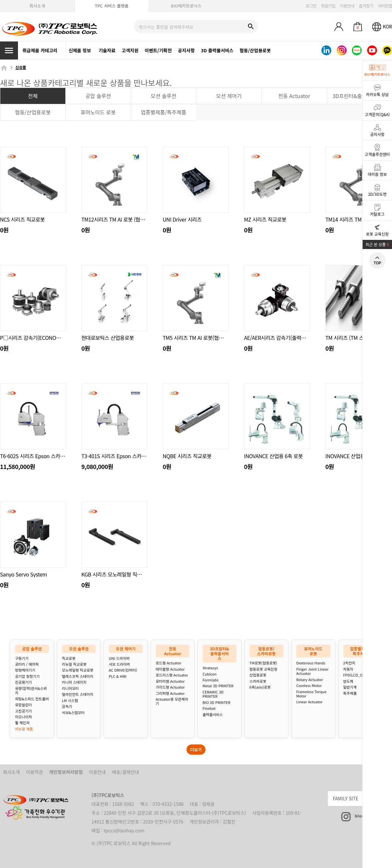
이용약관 (35, 772)
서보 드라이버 (119, 664)
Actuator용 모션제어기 (172, 701)
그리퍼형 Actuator (170, 693)
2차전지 (349, 663)
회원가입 (328, 6)
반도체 (348, 681)
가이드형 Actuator (170, 687)
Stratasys (210, 668)
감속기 (67, 706)
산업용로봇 (258, 675)
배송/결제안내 (126, 772)
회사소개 (37, 6)
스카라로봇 (258, 681)
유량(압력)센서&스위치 (31, 691)
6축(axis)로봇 (260, 687)
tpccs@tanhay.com (124, 830)
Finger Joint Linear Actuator (312, 671)
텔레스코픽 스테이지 (78, 676)
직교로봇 (69, 658)
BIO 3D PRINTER (216, 702)
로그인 (311, 6)
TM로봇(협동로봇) (263, 663)
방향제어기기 (25, 670)
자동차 (348, 669)
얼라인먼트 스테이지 (78, 694)
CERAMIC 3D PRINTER (213, 694)
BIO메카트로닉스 (186, 6)
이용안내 (347, 6)
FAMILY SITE (362, 797)
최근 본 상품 (377, 244)
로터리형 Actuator (170, 681)
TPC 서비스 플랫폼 (112, 6)
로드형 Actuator (169, 663)
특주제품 (350, 693)
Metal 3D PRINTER (218, 686)
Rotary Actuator (310, 680)
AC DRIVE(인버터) (123, 670)
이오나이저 (23, 717)
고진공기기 (23, 711)
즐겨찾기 (366, 6)
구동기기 (22, 658)
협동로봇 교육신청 (263, 669)
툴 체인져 (22, 723)
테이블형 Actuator (170, 669)
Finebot (209, 708)
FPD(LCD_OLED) (357, 675)
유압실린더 (23, 705)
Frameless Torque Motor (311, 694)
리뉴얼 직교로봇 (74, 664)
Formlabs (211, 680)
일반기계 (350, 687)
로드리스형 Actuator (172, 675)
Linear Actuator (309, 702)
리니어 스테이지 (74, 682)
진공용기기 (23, 682)
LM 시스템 (70, 701)
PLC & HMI (118, 676)
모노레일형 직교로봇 (78, 670)
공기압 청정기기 (27, 676)
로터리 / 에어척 (27, 664)
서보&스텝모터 (73, 713)
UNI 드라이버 (119, 658)
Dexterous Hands (311, 663)
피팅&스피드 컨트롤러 (32, 699)
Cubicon (210, 674)
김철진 (229, 822)
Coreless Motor (309, 685)
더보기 (196, 750)
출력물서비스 (213, 715)
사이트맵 (385, 6)
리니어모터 (70, 688)
